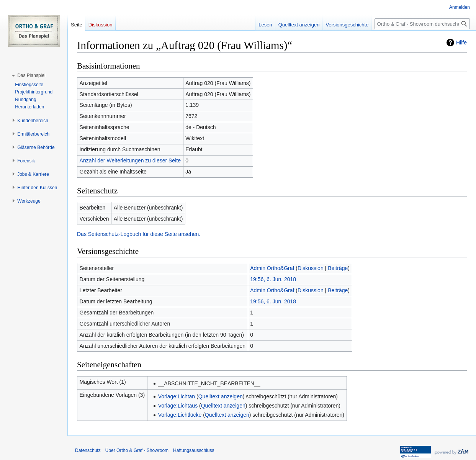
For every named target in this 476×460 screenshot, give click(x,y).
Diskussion (311, 268)
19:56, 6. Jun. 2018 (273, 279)
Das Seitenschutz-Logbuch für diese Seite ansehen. (139, 234)
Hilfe (461, 43)
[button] (31, 75)
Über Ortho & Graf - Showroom (137, 450)
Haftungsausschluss (194, 450)
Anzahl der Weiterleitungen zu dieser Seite (130, 160)
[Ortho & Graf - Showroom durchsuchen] (422, 24)
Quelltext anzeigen (221, 396)
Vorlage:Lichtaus (178, 406)
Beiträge (338, 268)
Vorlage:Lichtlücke (180, 415)
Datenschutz (88, 450)
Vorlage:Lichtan (177, 396)
